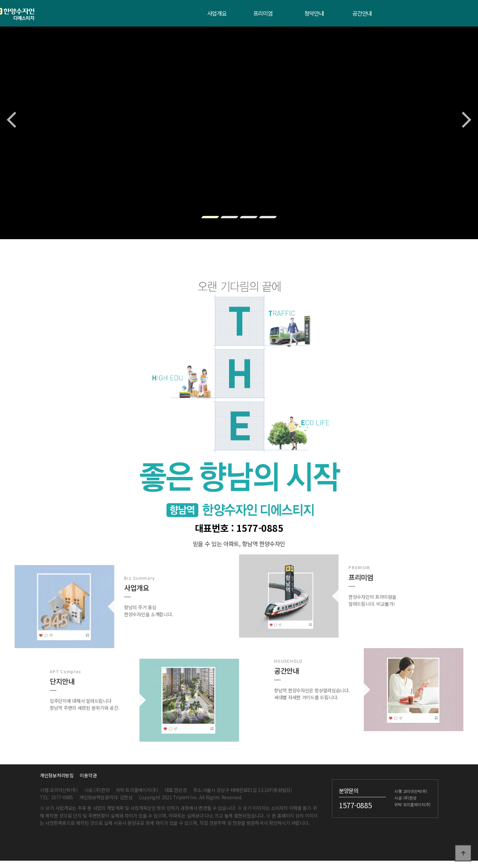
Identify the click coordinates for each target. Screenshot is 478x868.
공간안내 (362, 13)
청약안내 (314, 13)
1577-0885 (355, 805)
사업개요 (217, 13)
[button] (210, 217)
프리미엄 (263, 13)
